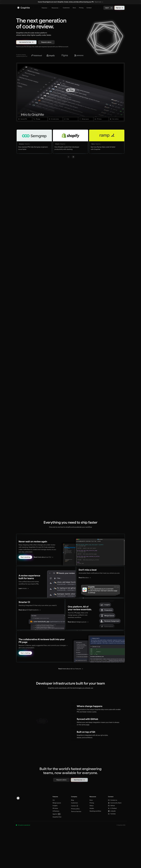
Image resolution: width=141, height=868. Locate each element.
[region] (70, 2)
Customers (66, 8)
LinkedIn (112, 811)
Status (92, 806)
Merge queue (57, 803)
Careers (75, 806)
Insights (55, 806)
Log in (109, 8)
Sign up (119, 8)
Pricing (81, 8)
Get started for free (26, 42)
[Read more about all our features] (71, 669)
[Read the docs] (84, 582)
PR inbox (55, 808)
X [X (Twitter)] (112, 808)
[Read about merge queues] (78, 624)
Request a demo (46, 42)
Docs (74, 8)
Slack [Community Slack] (115, 803)
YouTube (112, 814)
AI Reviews (56, 811)
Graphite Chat (57, 817)
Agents (57, 814)
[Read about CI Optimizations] (30, 614)
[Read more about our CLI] (45, 562)
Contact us (113, 800)
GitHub (111, 806)
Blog (72, 800)
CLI (54, 800)
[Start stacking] (28, 562)
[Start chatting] (27, 654)
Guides (92, 808)
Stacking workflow (95, 811)
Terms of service (76, 812)
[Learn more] (26, 592)
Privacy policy (75, 809)
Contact (89, 8)
